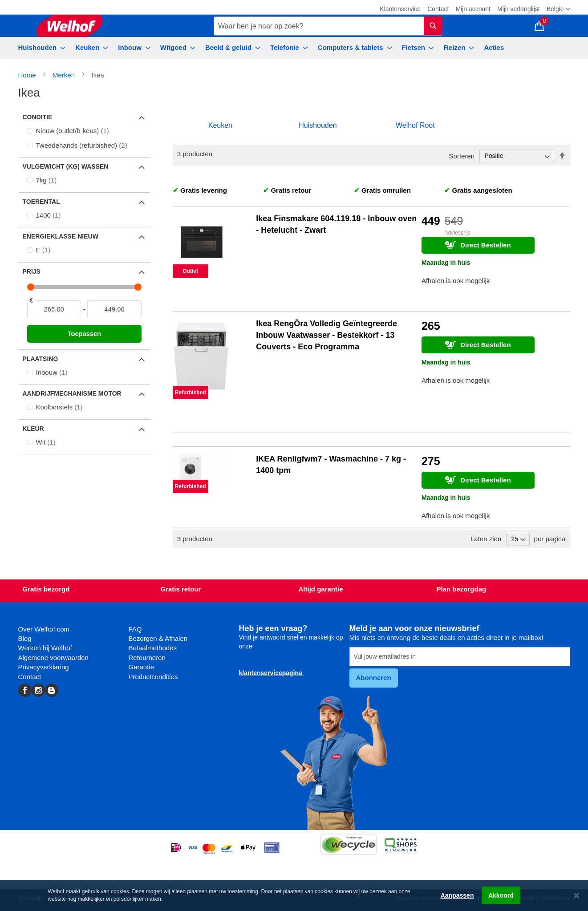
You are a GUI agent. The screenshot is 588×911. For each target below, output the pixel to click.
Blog (25, 638)
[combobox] (328, 26)
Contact (438, 9)
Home (28, 75)
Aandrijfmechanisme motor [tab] (72, 393)
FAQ (135, 629)
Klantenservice (400, 9)
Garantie (142, 667)
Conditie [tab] (38, 117)
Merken (65, 75)
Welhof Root (415, 125)
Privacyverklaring (44, 667)
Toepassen (84, 334)
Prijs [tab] (32, 271)
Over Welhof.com (44, 629)
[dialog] (294, 895)
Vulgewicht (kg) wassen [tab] (66, 166)
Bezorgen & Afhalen (158, 638)
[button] (558, 9)
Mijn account (473, 9)
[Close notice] (576, 896)
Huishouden (318, 125)
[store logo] (70, 26)
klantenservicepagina (272, 673)
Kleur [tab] (33, 429)
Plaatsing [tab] (41, 359)
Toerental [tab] (41, 202)
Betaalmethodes (153, 648)
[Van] (54, 309)
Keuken (220, 125)
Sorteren (462, 156)
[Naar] (114, 309)
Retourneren (147, 658)
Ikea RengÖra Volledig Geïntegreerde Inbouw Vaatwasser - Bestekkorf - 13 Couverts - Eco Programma (326, 335)
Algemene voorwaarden (53, 658)
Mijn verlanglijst (519, 9)
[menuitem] (39, 47)
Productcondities (153, 677)
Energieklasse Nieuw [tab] (61, 236)
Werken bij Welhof (45, 648)
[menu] (294, 48)
